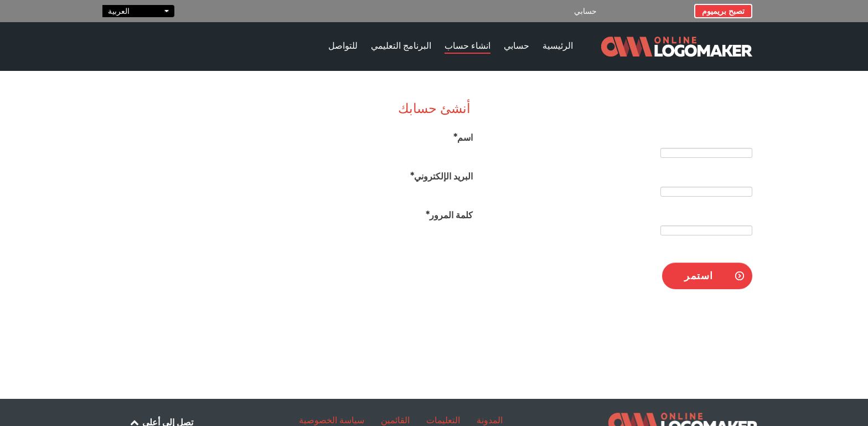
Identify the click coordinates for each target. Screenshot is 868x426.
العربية (138, 11)
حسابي (585, 11)
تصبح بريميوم (723, 11)
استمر (699, 276)
